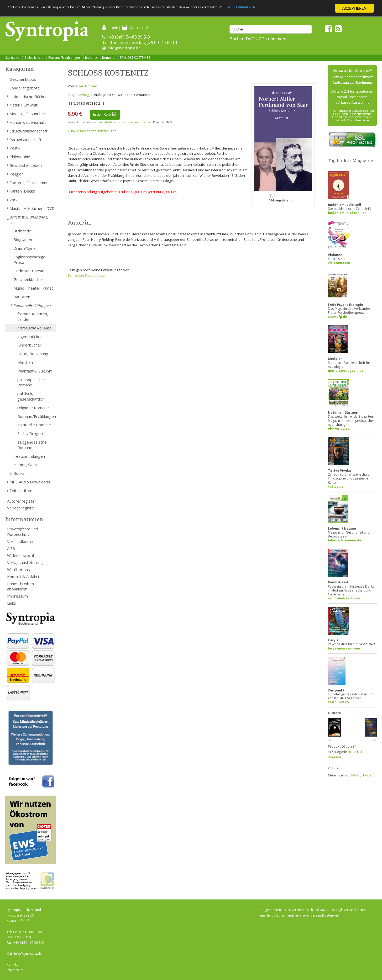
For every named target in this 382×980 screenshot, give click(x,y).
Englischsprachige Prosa (29, 260)
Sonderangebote (25, 88)
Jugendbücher (30, 337)
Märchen (25, 362)
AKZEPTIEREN (354, 8)
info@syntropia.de (124, 48)
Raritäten (22, 297)
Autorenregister (22, 501)
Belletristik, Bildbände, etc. (29, 220)
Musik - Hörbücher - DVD (32, 208)
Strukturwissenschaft (28, 131)
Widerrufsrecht (21, 555)
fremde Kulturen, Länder (33, 316)
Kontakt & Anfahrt (23, 577)
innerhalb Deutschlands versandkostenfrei (125, 122)
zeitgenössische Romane (32, 445)
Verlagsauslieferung (25, 562)
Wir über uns (19, 569)
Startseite (12, 58)
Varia (14, 200)
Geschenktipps (23, 79)
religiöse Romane (33, 408)
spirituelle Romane (34, 425)
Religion (17, 174)
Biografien (23, 239)
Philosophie (20, 157)
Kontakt (12, 964)
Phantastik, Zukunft (35, 371)
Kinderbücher (29, 345)
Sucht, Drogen (30, 433)
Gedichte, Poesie (29, 271)
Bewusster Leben (26, 165)
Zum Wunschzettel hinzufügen (92, 131)
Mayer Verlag (78, 95)
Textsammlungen (29, 456)
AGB (11, 548)
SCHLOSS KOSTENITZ (135, 58)
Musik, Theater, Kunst (33, 288)
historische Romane (100, 58)
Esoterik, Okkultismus (29, 183)
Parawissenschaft (25, 140)
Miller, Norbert (86, 86)
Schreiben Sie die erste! (87, 275)
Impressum (17, 596)
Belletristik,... (34, 58)
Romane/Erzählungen (64, 58)
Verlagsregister (21, 508)
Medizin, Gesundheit (28, 114)
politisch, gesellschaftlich (31, 396)
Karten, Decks (22, 191)
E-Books (17, 473)
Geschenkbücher (28, 279)
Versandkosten (21, 541)
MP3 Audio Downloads (30, 482)
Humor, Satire (26, 465)
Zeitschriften (21, 491)
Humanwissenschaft (28, 122)
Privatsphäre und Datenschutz (23, 532)
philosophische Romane (31, 382)
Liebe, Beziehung (33, 354)
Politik (15, 148)
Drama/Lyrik (24, 248)
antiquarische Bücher (28, 97)
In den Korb (105, 114)
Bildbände (22, 231)
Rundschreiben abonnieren (20, 586)
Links (12, 603)
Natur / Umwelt (23, 105)
